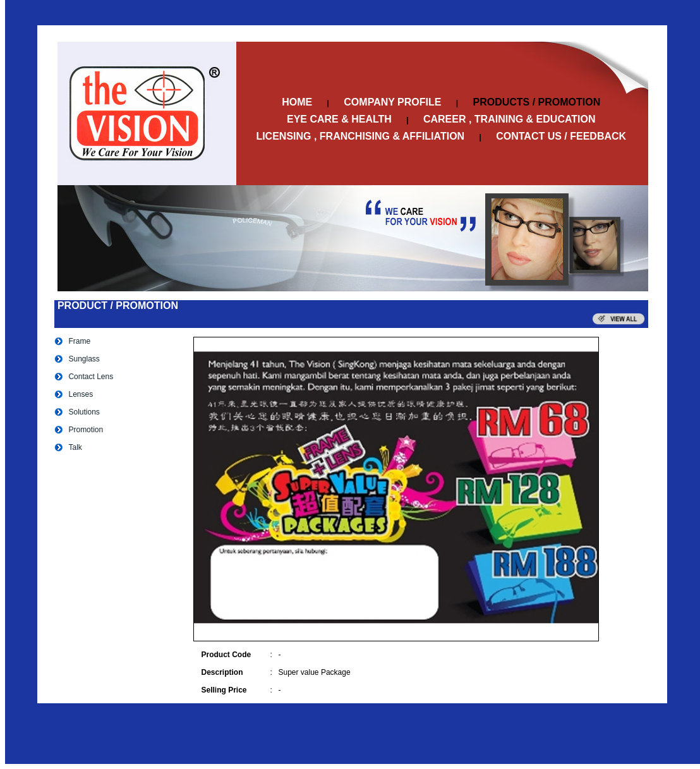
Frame (79, 341)
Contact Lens (91, 377)
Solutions (84, 412)
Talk (75, 447)
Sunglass (84, 359)
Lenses (81, 394)
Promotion (86, 430)
